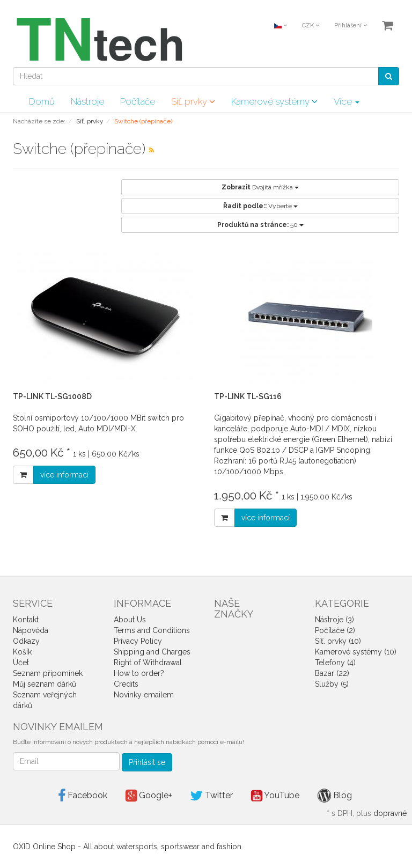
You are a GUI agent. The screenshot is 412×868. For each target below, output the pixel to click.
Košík (22, 652)
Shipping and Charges (152, 652)
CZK (311, 25)
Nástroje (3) (334, 620)
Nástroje (87, 101)
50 (260, 225)
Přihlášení (351, 25)
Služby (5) (332, 684)
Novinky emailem (144, 695)
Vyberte (260, 206)
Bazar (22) (332, 673)
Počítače (138, 101)
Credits (126, 684)
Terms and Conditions (152, 630)
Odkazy (26, 641)
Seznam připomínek (48, 673)
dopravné (390, 813)
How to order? (139, 673)
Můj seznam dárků (45, 684)
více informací (64, 475)
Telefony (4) (335, 663)
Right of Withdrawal (148, 663)
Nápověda (31, 630)
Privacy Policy (138, 641)
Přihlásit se (147, 762)
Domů (42, 101)
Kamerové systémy (274, 101)
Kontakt (26, 620)
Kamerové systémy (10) (356, 652)
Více (347, 101)
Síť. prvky (193, 101)
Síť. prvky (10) (338, 641)
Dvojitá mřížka (260, 187)
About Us (130, 620)
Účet (21, 663)
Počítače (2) (335, 630)
